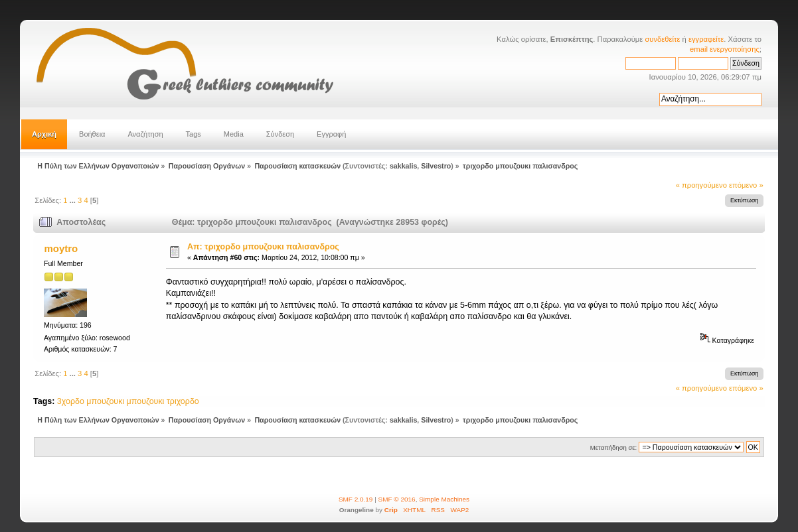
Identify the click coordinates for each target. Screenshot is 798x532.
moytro (61, 248)
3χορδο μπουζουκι (91, 401)
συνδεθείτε (662, 39)
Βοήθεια (92, 134)
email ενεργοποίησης (725, 49)
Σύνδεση (280, 134)
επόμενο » (746, 185)
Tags (194, 134)
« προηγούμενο (701, 185)
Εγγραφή (331, 134)
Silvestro (436, 166)
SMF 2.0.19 (356, 499)
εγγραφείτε (706, 39)
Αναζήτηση (145, 134)
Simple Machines (444, 499)
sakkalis (403, 166)
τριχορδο (183, 401)
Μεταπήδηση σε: (613, 447)
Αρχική (44, 134)
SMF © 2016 (397, 499)
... (74, 200)
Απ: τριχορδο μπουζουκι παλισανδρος (263, 247)
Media (234, 134)
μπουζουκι (146, 401)
